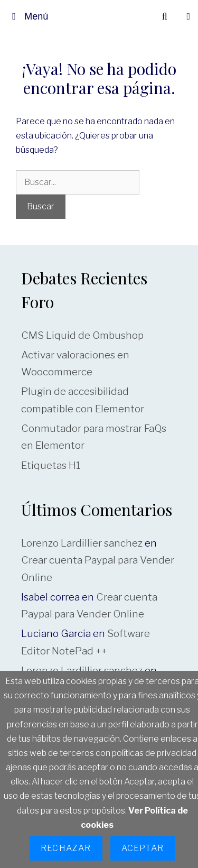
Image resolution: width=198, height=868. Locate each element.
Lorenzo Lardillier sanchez (82, 543)
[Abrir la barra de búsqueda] (164, 16)
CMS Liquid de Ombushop (82, 335)
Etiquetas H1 (51, 465)
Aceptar (143, 848)
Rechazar (66, 848)
